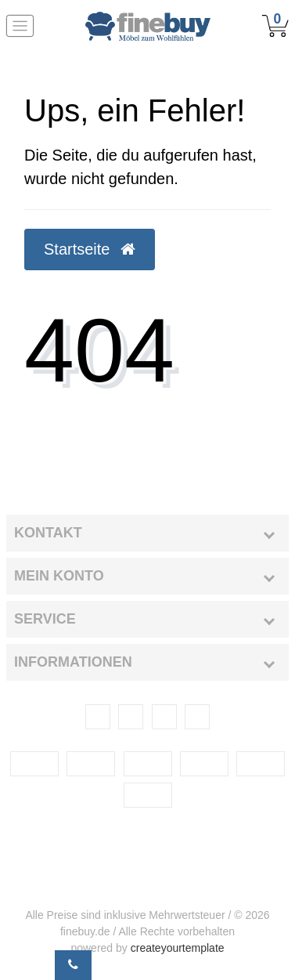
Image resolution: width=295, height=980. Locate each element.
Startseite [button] (90, 249)
